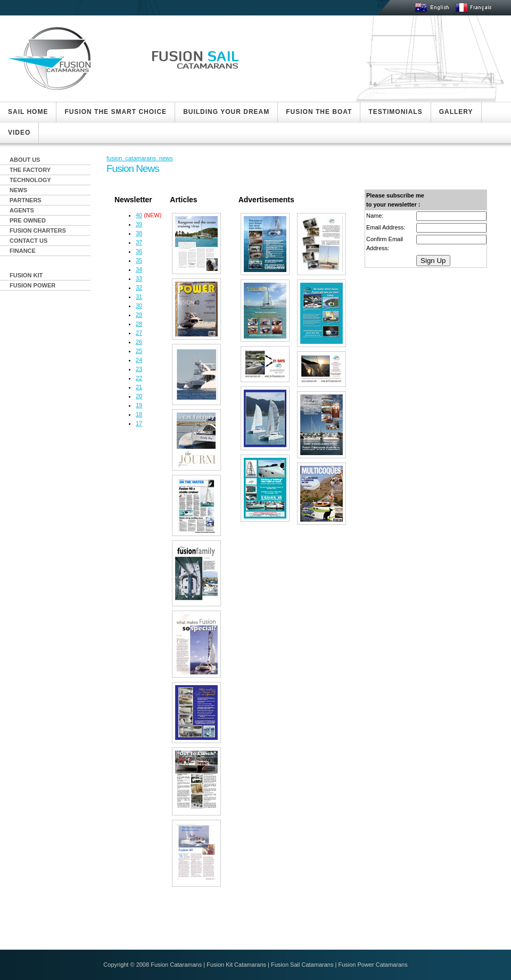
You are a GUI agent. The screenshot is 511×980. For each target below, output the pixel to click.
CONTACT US (28, 241)
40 (139, 215)
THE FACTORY (30, 170)
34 (139, 269)
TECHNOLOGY (30, 180)
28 (139, 324)
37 (139, 242)
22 (139, 378)
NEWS (18, 190)
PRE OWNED (28, 220)
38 (139, 233)
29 (139, 315)
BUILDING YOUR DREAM (226, 112)
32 (139, 287)
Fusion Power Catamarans (373, 965)
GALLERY (456, 112)
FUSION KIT (26, 275)
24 (139, 360)
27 (139, 333)
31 (139, 297)
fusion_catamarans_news (140, 158)
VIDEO (19, 133)
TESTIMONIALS (395, 112)
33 (139, 278)
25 (139, 351)
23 (139, 369)
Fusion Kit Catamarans (236, 965)
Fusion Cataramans (176, 965)
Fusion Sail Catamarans (302, 965)
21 (139, 387)
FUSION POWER (32, 285)
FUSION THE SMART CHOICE (116, 112)
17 (139, 423)
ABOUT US (25, 160)
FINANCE (23, 251)
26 (139, 342)
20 (139, 396)
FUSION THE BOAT (319, 112)
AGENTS (22, 210)
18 (139, 414)
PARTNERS (26, 200)
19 (139, 405)
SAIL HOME (28, 112)
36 (139, 251)
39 (139, 224)
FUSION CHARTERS (38, 230)
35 (139, 260)
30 (139, 306)
